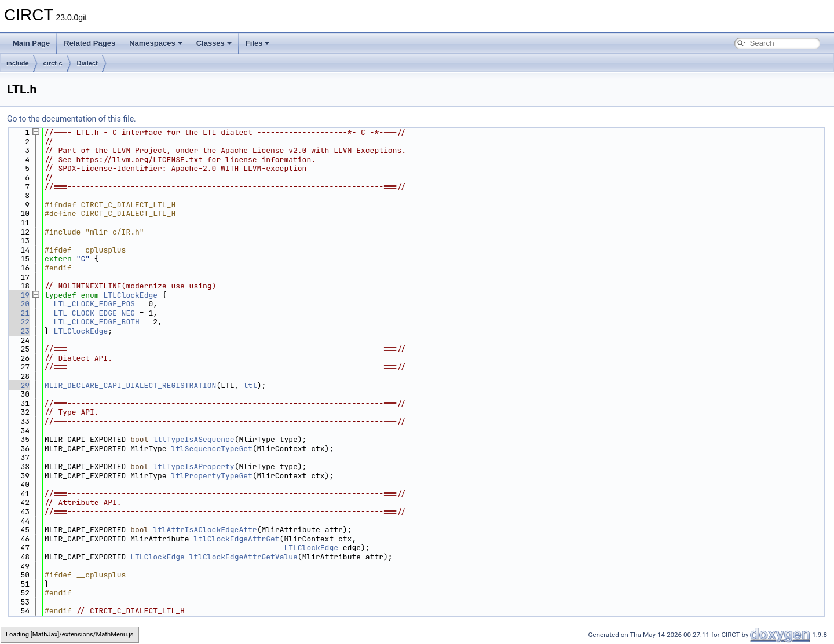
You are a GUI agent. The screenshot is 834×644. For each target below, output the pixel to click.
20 (18, 304)
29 (18, 385)
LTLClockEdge (130, 295)
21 (18, 313)
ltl (250, 385)
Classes (214, 43)
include (18, 63)
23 (18, 331)
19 (18, 295)
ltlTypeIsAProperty (193, 466)
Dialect (87, 63)
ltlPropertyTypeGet (211, 476)
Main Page (31, 43)
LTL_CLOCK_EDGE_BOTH (97, 322)
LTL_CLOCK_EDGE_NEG (94, 313)
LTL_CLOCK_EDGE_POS (94, 304)
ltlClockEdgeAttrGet (236, 539)
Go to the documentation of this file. (72, 119)
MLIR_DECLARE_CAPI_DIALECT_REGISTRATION (130, 385)
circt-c (53, 63)
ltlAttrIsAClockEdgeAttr (205, 530)
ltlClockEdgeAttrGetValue (244, 557)
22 (18, 322)
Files (258, 43)
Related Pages (89, 43)
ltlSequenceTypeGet (211, 449)
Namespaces (156, 43)
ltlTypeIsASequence (193, 439)
